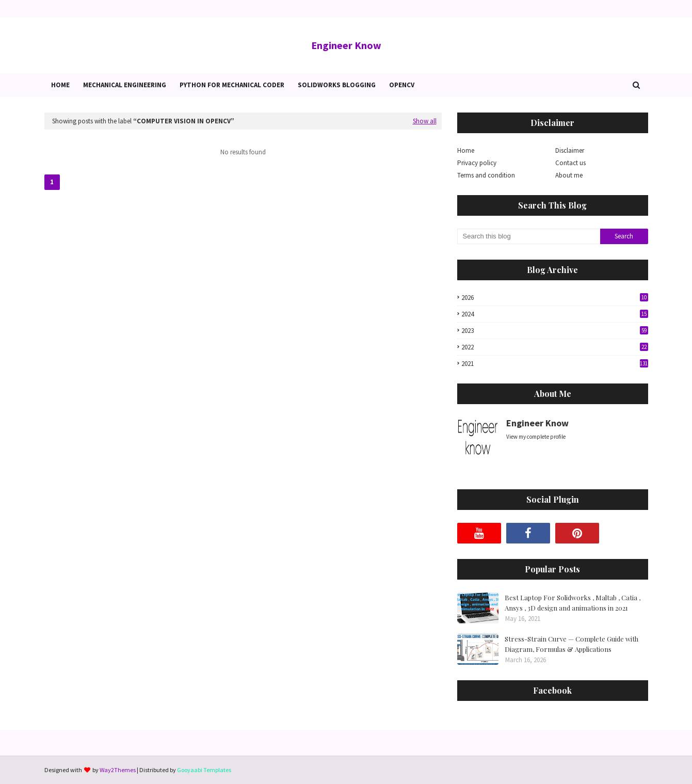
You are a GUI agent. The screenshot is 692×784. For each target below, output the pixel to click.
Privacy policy (477, 163)
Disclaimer (570, 150)
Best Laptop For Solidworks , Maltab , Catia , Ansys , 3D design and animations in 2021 (573, 603)
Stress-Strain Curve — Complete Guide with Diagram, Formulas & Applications (572, 644)
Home (466, 150)
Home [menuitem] (60, 85)
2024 (555, 314)
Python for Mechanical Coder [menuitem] (232, 85)
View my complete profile (536, 437)
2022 (555, 347)
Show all (425, 121)
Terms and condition (486, 175)
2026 (555, 298)
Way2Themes (118, 770)
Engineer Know (346, 45)
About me (569, 175)
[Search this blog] (529, 236)
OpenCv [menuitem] (402, 85)
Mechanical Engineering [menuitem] (125, 85)
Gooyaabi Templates (204, 770)
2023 (555, 331)
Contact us (570, 163)
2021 (555, 364)
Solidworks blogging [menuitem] (337, 85)
